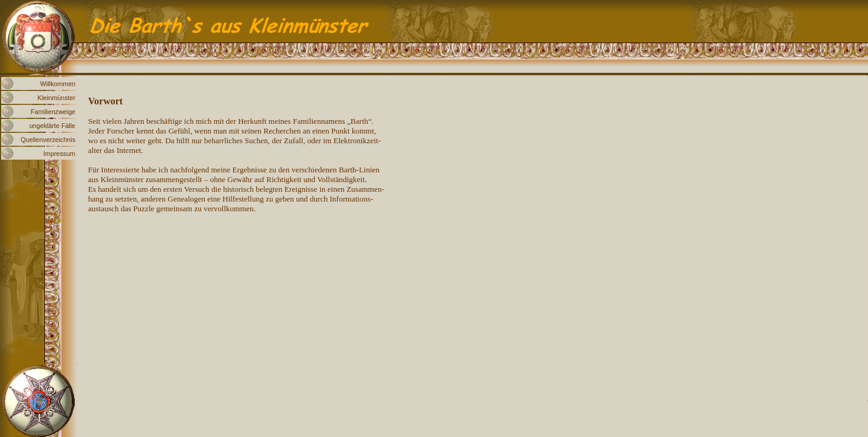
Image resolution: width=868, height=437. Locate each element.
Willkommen (58, 84)
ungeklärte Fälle (52, 126)
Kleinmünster (56, 98)
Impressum (59, 154)
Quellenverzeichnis (48, 140)
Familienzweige (53, 112)
